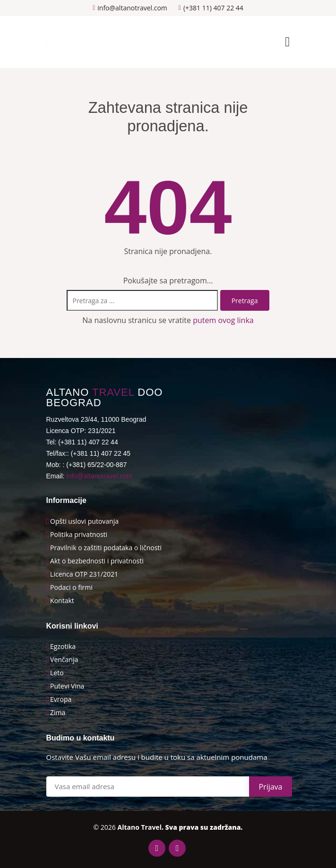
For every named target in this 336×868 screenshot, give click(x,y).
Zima (58, 713)
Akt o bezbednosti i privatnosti (97, 561)
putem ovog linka (223, 320)
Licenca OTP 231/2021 (84, 574)
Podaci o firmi (71, 587)
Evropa (61, 699)
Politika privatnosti (79, 535)
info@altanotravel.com (99, 476)
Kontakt (62, 601)
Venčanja (64, 660)
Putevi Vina (67, 686)
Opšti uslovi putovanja (84, 521)
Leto (57, 673)
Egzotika (63, 647)
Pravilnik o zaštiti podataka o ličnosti (106, 548)
